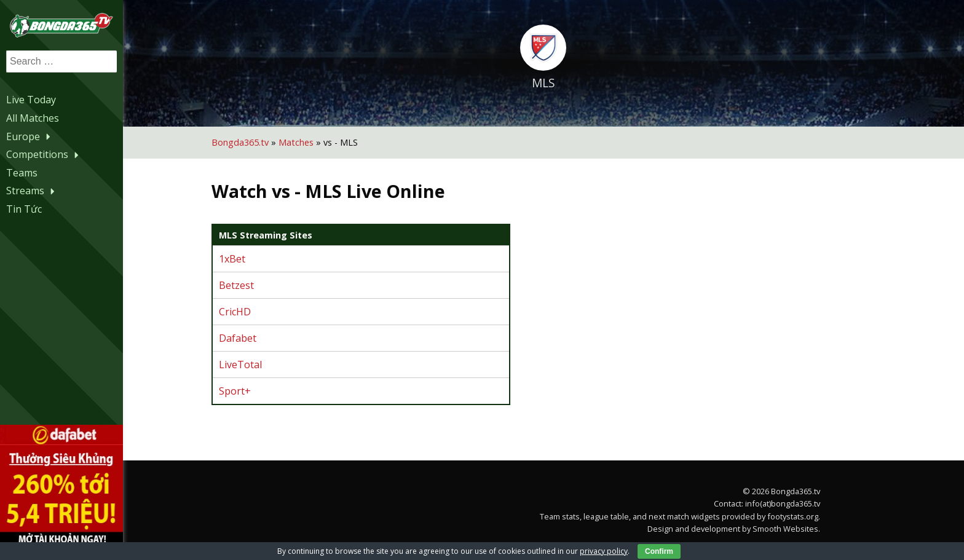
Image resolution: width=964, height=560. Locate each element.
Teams (22, 173)
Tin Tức (24, 209)
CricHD (235, 312)
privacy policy (604, 551)
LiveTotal (240, 365)
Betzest (236, 285)
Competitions (44, 154)
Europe (30, 136)
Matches (296, 142)
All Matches (33, 118)
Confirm (659, 551)
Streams (32, 191)
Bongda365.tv (240, 142)
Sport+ (235, 391)
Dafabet (238, 338)
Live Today (31, 100)
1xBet (232, 259)
